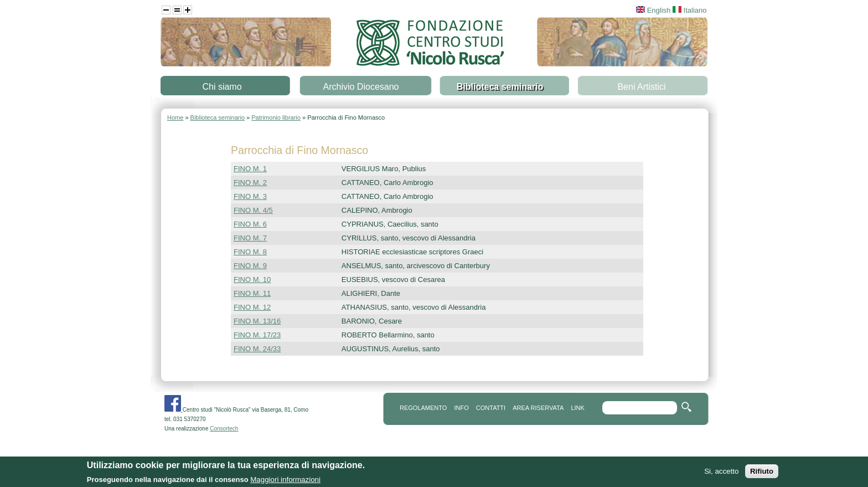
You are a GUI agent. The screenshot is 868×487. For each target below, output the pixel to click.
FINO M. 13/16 (257, 321)
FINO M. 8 (250, 252)
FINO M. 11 (252, 293)
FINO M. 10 (252, 280)
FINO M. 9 (250, 266)
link (577, 408)
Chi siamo (222, 87)
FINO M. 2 (250, 183)
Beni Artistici (641, 87)
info (461, 408)
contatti (491, 408)
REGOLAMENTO (423, 408)
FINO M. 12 (252, 307)
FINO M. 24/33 (257, 349)
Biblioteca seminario (500, 87)
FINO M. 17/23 (257, 335)
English (653, 10)
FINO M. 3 (250, 196)
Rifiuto (762, 472)
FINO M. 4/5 (253, 210)
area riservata (538, 408)
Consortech (224, 429)
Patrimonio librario (276, 117)
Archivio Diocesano (361, 87)
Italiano (690, 10)
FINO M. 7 (250, 238)
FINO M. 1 (250, 169)
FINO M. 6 (250, 224)
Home (175, 117)
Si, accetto (721, 472)
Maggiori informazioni (285, 481)
